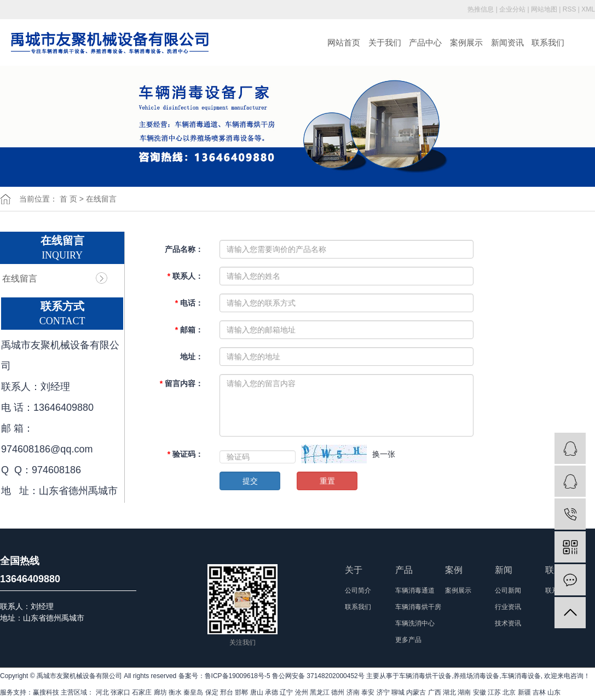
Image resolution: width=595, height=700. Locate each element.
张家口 (120, 692)
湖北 (449, 692)
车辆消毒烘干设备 (425, 676)
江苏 (494, 692)
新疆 (524, 692)
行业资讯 (508, 607)
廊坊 (160, 692)
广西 (435, 692)
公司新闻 (508, 590)
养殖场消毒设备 (476, 676)
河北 (102, 692)
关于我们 (385, 42)
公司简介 (358, 590)
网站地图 (544, 9)
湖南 (464, 692)
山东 (554, 692)
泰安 (368, 692)
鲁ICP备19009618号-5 (238, 676)
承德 (271, 692)
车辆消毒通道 (415, 590)
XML (588, 9)
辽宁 (286, 692)
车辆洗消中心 (415, 623)
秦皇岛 (193, 692)
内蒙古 (416, 692)
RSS (570, 9)
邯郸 (241, 692)
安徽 (480, 692)
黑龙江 (320, 692)
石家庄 (142, 692)
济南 (353, 692)
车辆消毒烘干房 (418, 607)
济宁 (383, 692)
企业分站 (512, 9)
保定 (212, 692)
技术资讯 (508, 623)
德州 (338, 692)
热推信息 (481, 9)
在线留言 (20, 279)
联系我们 (548, 42)
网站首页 (344, 42)
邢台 (227, 692)
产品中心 (425, 42)
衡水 (175, 692)
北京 (509, 692)
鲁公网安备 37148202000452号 (318, 676)
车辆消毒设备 (521, 676)
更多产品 (408, 640)
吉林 (539, 692)
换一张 (384, 454)
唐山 (257, 692)
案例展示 (466, 42)
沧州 (302, 692)
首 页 (68, 199)
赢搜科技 (46, 692)
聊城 (398, 692)
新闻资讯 (507, 42)
